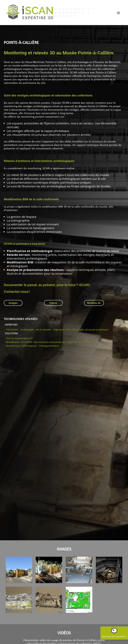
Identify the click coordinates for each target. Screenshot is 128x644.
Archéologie (27, 330)
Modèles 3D (94, 303)
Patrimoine (12, 330)
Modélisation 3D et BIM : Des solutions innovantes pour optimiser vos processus (50, 342)
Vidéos (53, 303)
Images (13, 303)
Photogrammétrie (49, 346)
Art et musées (44, 330)
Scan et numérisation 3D (20, 338)
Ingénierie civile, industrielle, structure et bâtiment (81, 330)
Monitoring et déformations (21, 346)
